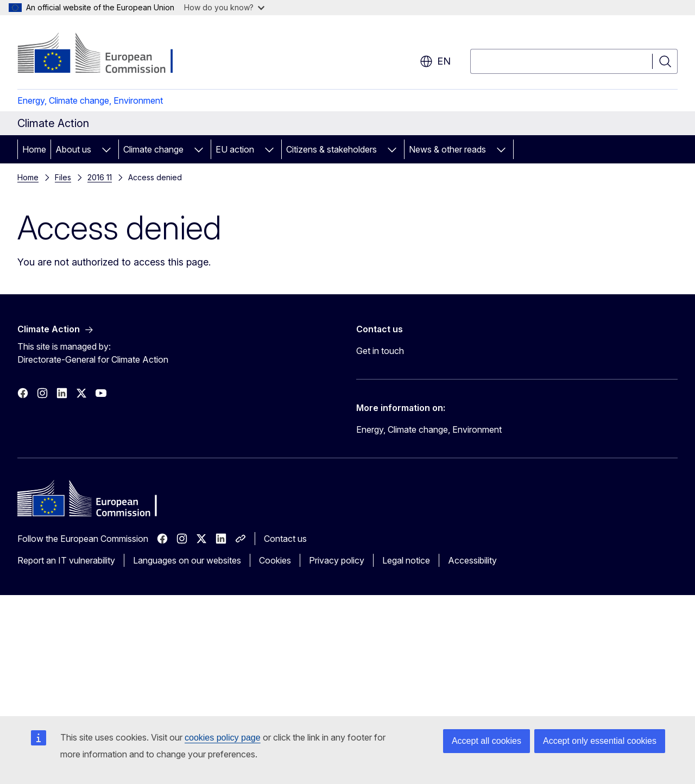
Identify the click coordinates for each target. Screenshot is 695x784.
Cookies (275, 560)
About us (73, 149)
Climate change (153, 149)
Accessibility (472, 560)
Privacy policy (337, 560)
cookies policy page (223, 738)
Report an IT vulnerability (66, 560)
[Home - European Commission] (105, 54)
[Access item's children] (106, 149)
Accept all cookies (486, 741)
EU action (235, 149)
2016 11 (100, 177)
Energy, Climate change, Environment (90, 100)
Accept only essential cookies (600, 741)
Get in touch (380, 351)
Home (34, 149)
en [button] (435, 61)
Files (63, 177)
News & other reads (447, 149)
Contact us (285, 539)
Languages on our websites (187, 560)
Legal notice (406, 560)
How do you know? (224, 7)
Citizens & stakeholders (331, 149)
